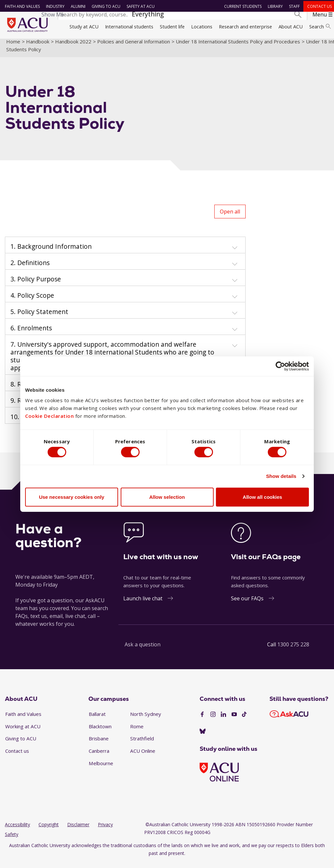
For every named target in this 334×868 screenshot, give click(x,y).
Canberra (99, 756)
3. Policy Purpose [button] (36, 285)
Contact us (318, 6)
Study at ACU (84, 26)
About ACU (291, 26)
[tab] (125, 251)
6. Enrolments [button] (31, 334)
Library (274, 6)
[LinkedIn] (223, 720)
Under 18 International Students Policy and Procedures (238, 47)
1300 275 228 (293, 650)
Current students (242, 6)
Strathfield (142, 744)
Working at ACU (23, 732)
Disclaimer (78, 830)
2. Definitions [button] (30, 268)
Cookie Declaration (49, 415)
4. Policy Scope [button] (32, 301)
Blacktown (100, 732)
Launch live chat (143, 604)
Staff (293, 6)
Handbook (38, 47)
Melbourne (101, 768)
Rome (137, 732)
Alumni (77, 6)
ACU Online (143, 756)
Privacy (105, 830)
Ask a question (143, 650)
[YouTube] (234, 720)
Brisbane (99, 744)
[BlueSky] (203, 737)
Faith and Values (21, 6)
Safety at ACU (139, 6)
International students (129, 26)
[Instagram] (213, 720)
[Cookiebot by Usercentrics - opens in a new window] (280, 365)
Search (320, 26)
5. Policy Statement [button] (39, 317)
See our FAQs (247, 604)
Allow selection (167, 498)
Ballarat (97, 719)
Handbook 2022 (73, 47)
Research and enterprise (245, 26)
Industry (54, 6)
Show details (281, 477)
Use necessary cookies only (71, 498)
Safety (12, 840)
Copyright (49, 830)
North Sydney (146, 719)
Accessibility (17, 830)
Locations (202, 26)
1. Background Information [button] (51, 252)
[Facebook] (202, 720)
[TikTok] (244, 720)
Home (13, 47)
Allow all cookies (262, 498)
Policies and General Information (134, 47)
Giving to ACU (105, 6)
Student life (172, 26)
